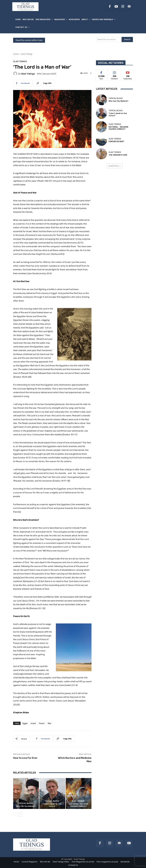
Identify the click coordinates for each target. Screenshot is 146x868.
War (50, 723)
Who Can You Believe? (26, 806)
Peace (42, 723)
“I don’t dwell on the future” (52, 805)
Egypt (25, 723)
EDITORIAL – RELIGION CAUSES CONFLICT (79, 805)
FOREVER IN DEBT (116, 142)
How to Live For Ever (25, 758)
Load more (115, 166)
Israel (33, 723)
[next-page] (20, 814)
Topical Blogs (26, 803)
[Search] (127, 39)
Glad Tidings (27, 54)
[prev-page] (15, 814)
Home (16, 54)
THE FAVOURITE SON (118, 155)
